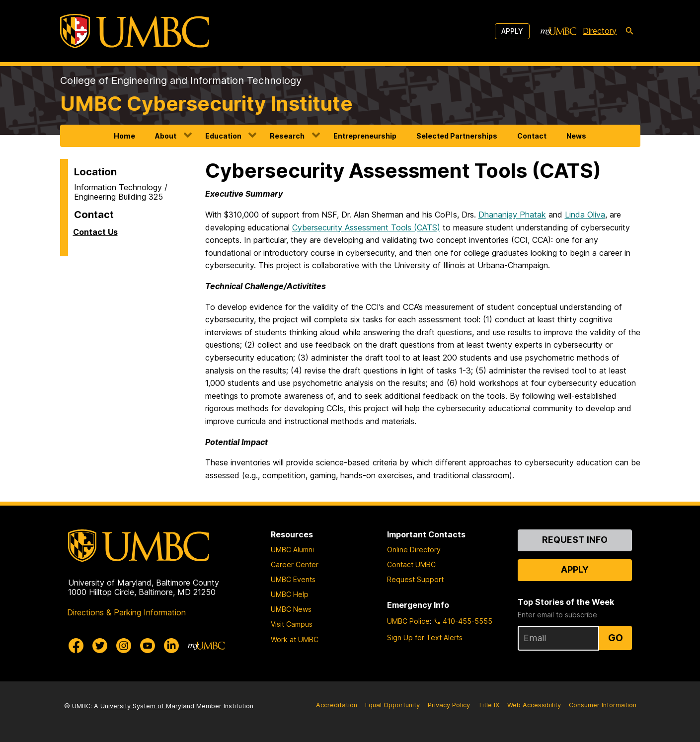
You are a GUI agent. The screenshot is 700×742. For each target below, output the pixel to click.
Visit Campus (292, 624)
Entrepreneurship (365, 136)
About (166, 136)
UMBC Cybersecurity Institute (206, 104)
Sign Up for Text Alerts (425, 637)
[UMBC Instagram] (124, 646)
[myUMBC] (558, 31)
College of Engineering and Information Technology (181, 80)
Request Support (415, 579)
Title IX (489, 705)
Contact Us (95, 232)
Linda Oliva (585, 215)
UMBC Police (408, 621)
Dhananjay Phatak (512, 215)
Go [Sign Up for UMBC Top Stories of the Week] (616, 638)
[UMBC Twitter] (100, 646)
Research (287, 136)
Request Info (575, 540)
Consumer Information (603, 705)
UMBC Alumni (292, 550)
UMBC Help (290, 594)
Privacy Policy (449, 705)
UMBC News (291, 609)
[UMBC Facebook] (76, 646)
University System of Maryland (147, 706)
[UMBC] (135, 31)
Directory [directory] (600, 31)
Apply (512, 31)
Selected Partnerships (457, 136)
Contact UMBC (411, 564)
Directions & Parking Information (126, 612)
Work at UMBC (295, 639)
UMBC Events (293, 579)
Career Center (295, 564)
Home (124, 136)
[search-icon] (629, 31)
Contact (532, 136)
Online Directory (414, 550)
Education (223, 136)
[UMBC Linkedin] (171, 646)
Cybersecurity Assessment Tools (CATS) (366, 227)
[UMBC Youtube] (148, 646)
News (576, 136)
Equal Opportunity (392, 705)
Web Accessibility (534, 705)
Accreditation (337, 705)
